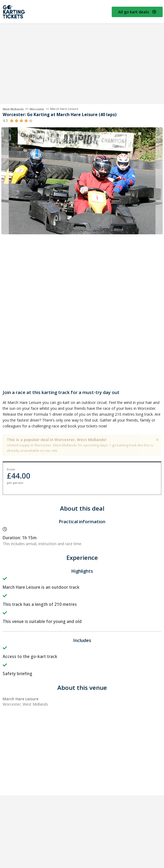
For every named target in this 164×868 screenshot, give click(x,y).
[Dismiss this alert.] (157, 440)
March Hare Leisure (64, 109)
